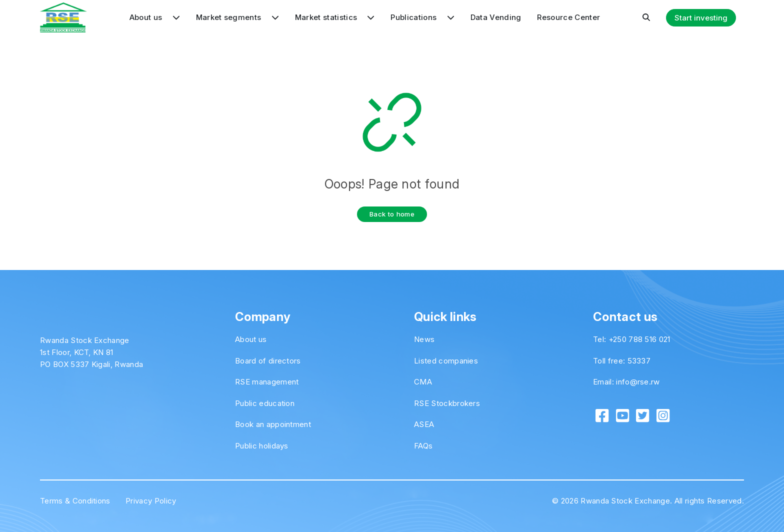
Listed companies (446, 361)
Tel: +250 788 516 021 (632, 339)
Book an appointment (273, 424)
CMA (423, 382)
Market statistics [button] (335, 17)
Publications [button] (422, 17)
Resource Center (568, 17)
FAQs (423, 446)
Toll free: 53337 (622, 361)
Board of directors (268, 361)
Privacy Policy (151, 501)
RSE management (267, 382)
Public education (265, 403)
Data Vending (496, 17)
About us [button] (155, 17)
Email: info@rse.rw (626, 382)
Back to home (392, 214)
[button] (646, 17)
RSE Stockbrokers (447, 403)
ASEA (424, 424)
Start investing (701, 18)
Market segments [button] (237, 17)
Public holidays (262, 446)
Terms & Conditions (75, 501)
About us (251, 339)
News (424, 339)
